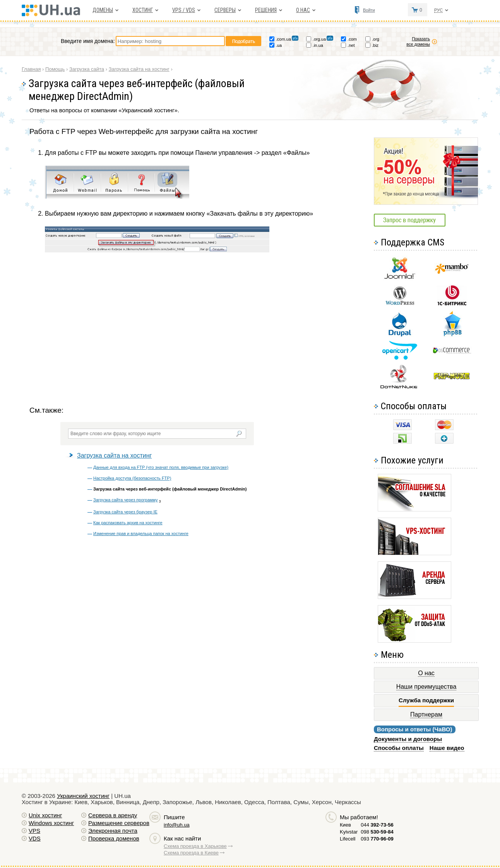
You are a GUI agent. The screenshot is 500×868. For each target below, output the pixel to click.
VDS (35, 838)
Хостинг (143, 10)
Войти (369, 10)
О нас (303, 10)
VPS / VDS (184, 10)
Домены (103, 10)
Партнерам (426, 714)
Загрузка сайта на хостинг (114, 455)
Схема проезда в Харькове (195, 846)
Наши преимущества (426, 687)
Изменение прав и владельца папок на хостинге (141, 533)
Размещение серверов (119, 823)
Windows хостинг (51, 823)
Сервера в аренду (113, 815)
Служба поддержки (426, 700)
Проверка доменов (114, 838)
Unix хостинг (45, 815)
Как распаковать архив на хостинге (128, 523)
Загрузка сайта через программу (126, 500)
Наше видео (447, 748)
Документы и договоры (408, 739)
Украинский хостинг (83, 796)
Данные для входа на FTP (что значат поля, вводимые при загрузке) (161, 467)
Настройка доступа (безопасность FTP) (132, 478)
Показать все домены (418, 41)
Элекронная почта (113, 831)
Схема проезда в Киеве (191, 853)
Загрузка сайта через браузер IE (125, 512)
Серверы (225, 10)
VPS (34, 831)
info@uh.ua (177, 825)
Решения (266, 10)
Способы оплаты (399, 748)
